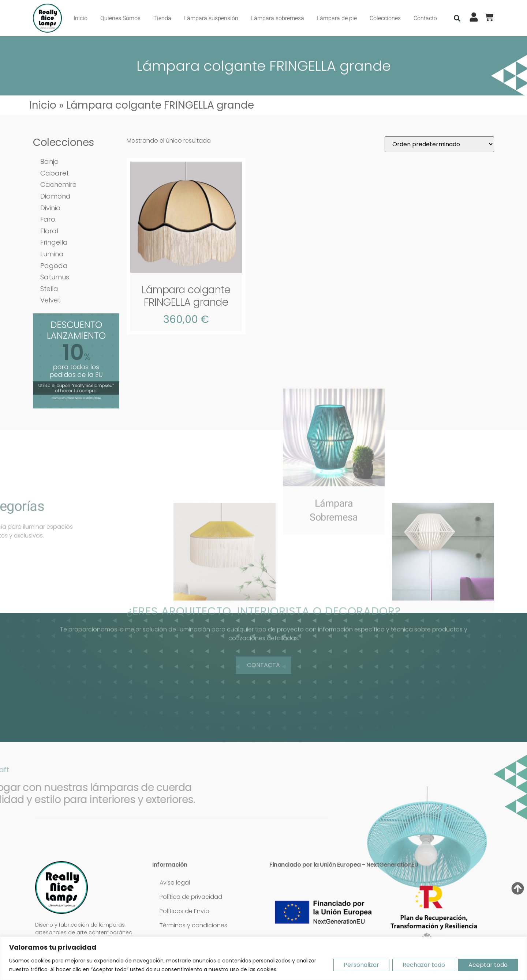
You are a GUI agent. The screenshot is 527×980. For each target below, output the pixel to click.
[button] (457, 18)
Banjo (49, 161)
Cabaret (55, 173)
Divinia (51, 208)
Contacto (425, 18)
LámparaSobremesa (334, 440)
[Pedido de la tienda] (439, 144)
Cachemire (58, 184)
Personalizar (361, 965)
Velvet (50, 300)
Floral (49, 231)
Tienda (162, 18)
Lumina (52, 254)
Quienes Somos (120, 18)
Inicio (81, 18)
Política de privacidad (191, 897)
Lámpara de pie (337, 18)
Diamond (55, 196)
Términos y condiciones (193, 925)
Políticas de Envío (184, 911)
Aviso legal (175, 883)
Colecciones (385, 18)
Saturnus (55, 277)
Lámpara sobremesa (278, 18)
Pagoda (54, 266)
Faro (48, 219)
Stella (49, 289)
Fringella (54, 242)
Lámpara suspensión (211, 18)
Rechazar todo (424, 965)
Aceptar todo (488, 965)
